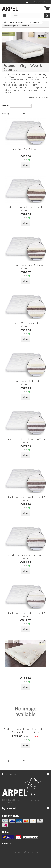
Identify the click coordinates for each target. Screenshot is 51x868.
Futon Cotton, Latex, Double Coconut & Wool (26, 499)
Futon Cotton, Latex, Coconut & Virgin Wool (26, 557)
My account (9, 808)
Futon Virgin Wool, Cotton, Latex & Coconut (26, 325)
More (4, 95)
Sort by (6, 106)
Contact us (38, 2)
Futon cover (26, 671)
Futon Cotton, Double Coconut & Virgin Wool (26, 441)
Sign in (47, 2)
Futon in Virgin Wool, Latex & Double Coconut (26, 267)
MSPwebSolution (31, 852)
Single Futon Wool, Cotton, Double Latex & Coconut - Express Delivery (26, 731)
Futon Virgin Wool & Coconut (26, 149)
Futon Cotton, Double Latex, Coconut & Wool (26, 615)
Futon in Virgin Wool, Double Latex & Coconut (26, 383)
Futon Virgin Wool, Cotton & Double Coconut (26, 209)
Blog (26, 2)
